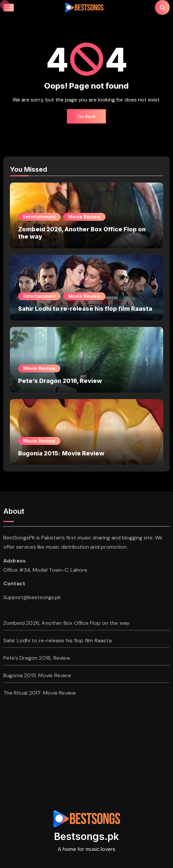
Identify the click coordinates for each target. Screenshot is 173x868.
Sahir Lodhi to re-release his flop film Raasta (85, 309)
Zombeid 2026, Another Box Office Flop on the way (67, 623)
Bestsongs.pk (86, 836)
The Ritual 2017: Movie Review (40, 693)
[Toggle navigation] (9, 8)
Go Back (86, 116)
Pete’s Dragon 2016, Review (60, 381)
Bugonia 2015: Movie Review (61, 453)
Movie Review (84, 217)
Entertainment (39, 217)
